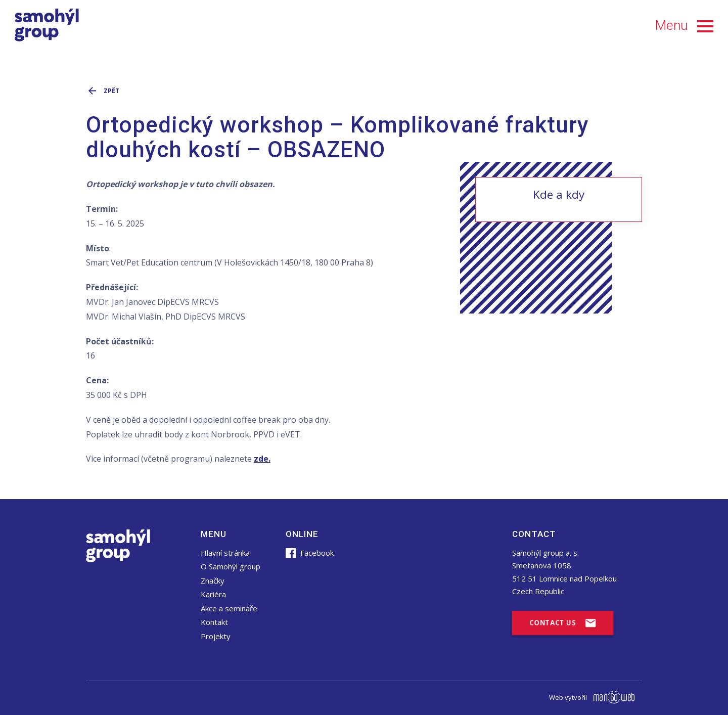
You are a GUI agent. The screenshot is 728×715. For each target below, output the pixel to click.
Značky (213, 580)
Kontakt (214, 622)
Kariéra (213, 594)
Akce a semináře (229, 608)
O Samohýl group (231, 566)
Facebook (310, 553)
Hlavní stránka (225, 553)
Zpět (103, 90)
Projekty (216, 636)
